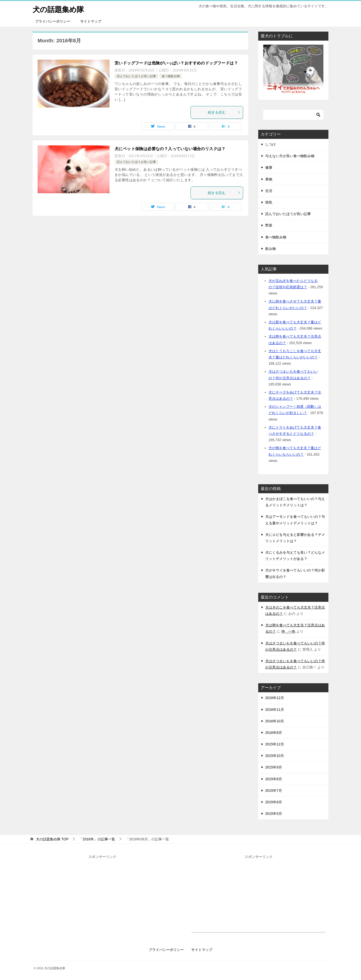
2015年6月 (274, 802)
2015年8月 (274, 779)
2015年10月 (275, 756)
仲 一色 (288, 631)
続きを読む (224, 112)
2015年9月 (274, 767)
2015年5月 (274, 814)
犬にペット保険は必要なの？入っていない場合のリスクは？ (170, 149)
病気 (269, 202)
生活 (269, 191)
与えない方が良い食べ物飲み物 (290, 156)
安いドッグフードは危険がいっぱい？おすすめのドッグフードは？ (176, 63)
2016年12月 (275, 698)
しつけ (270, 144)
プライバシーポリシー (53, 21)
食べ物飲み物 (171, 76)
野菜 (269, 225)
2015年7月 (274, 791)
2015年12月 (275, 744)
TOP (52, 839)
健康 (269, 167)
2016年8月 (274, 733)
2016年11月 (275, 710)
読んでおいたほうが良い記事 (136, 76)
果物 (269, 179)
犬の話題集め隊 (59, 9)
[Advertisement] (102, 895)
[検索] (293, 115)
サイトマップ (91, 21)
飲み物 (270, 249)
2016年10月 (275, 721)
